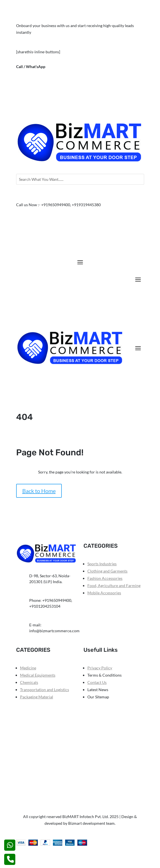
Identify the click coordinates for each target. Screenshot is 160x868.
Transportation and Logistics (45, 690)
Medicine (28, 668)
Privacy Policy (100, 668)
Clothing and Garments (107, 571)
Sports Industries (102, 564)
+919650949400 (61, 67)
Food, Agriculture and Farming (114, 586)
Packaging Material (37, 697)
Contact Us (97, 682)
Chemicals (29, 682)
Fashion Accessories (105, 578)
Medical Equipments (38, 675)
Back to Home (39, 491)
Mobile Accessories (104, 593)
